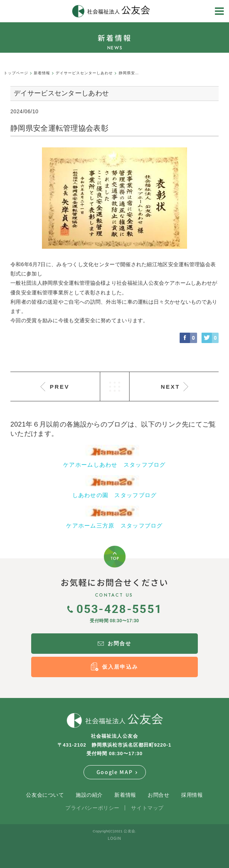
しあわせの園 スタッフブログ (115, 495)
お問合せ (158, 795)
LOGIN (114, 838)
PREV (60, 387)
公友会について (45, 795)
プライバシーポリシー (92, 808)
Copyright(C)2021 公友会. (114, 831)
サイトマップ (147, 808)
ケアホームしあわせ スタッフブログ (114, 465)
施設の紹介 (89, 795)
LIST (115, 386)
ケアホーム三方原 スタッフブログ (114, 526)
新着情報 (125, 795)
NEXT (170, 387)
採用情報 (192, 795)
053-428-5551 (115, 608)
